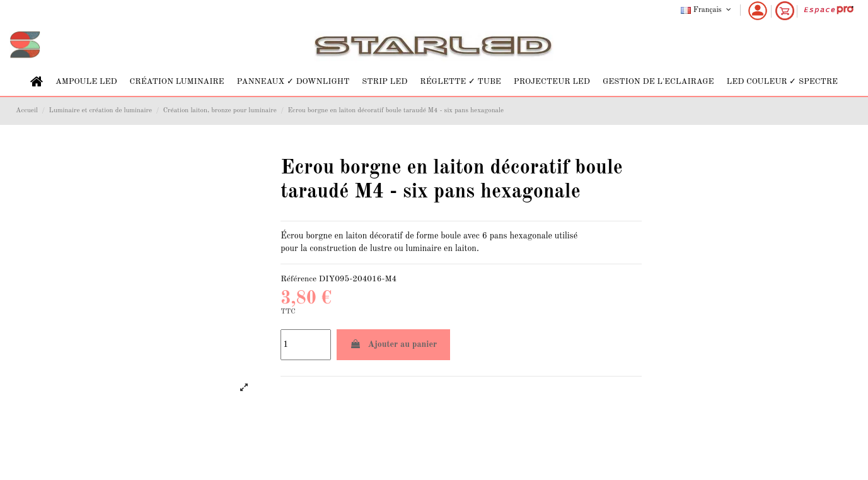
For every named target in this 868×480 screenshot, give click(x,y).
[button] (86, 82)
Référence (298, 279)
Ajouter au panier (394, 344)
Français (707, 10)
